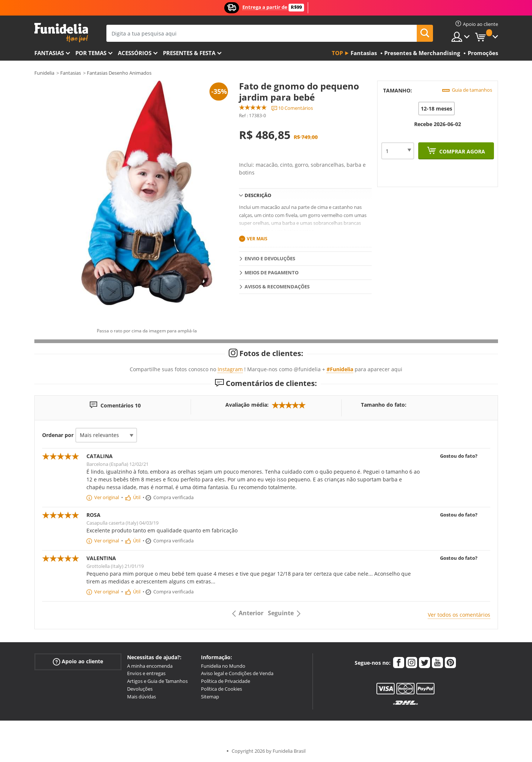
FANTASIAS (49, 53)
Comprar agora (461, 151)
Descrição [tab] (258, 195)
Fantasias (71, 73)
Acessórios (135, 53)
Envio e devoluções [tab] (270, 258)
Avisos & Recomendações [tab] (277, 287)
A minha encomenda (150, 666)
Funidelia (44, 73)
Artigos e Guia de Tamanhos (157, 681)
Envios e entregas (146, 673)
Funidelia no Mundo (223, 666)
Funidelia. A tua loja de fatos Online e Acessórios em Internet (61, 33)
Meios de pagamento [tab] (272, 272)
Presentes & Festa (189, 53)
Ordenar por (58, 435)
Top (337, 53)
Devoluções (140, 689)
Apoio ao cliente (78, 661)
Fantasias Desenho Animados (119, 73)
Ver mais (257, 239)
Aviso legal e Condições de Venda (237, 673)
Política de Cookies (221, 689)
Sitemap (210, 697)
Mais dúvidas (141, 697)
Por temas (91, 53)
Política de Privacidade (226, 681)
